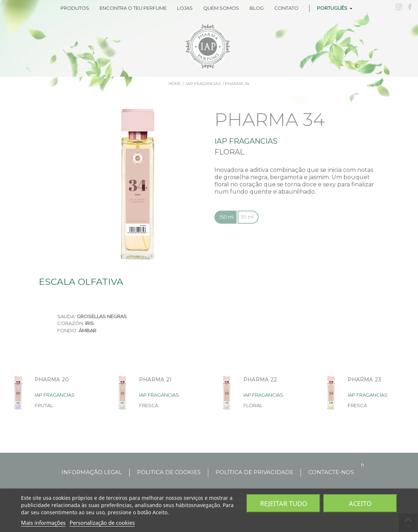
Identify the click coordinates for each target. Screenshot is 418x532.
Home (175, 84)
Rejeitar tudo (284, 503)
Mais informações (43, 523)
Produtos (75, 8)
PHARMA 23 (365, 380)
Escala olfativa (81, 282)
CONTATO (286, 8)
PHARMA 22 (260, 380)
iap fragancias (203, 84)
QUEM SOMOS (221, 8)
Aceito (360, 503)
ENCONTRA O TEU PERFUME (133, 8)
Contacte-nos (331, 472)
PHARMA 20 (52, 380)
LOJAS (185, 8)
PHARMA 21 (155, 380)
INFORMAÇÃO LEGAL (92, 472)
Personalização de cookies (102, 523)
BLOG (257, 8)
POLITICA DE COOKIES (169, 472)
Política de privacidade (254, 472)
